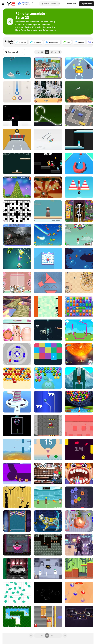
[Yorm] (79, 449)
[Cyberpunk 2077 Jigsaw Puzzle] (79, 545)
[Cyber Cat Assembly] (48, 521)
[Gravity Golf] (48, 593)
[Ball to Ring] (17, 92)
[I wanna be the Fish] (79, 259)
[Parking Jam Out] (79, 116)
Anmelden (71, 4)
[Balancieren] (52, 42)
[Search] (42, 4)
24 (52, 52)
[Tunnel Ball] (17, 354)
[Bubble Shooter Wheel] (79, 402)
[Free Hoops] (48, 211)
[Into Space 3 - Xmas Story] (79, 235)
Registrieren (86, 4)
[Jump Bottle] (79, 139)
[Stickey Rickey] (79, 354)
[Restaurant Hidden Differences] (48, 92)
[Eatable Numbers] (79, 593)
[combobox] (14, 52)
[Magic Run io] (48, 235)
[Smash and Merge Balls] (48, 187)
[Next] (89, 41)
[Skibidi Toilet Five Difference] (17, 235)
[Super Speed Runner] (17, 116)
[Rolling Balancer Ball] (17, 306)
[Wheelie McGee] (17, 139)
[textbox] (14, 52)
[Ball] (67, 42)
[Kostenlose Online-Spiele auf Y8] (11, 4)
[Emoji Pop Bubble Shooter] (17, 378)
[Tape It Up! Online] (48, 616)
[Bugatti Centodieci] (17, 569)
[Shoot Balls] (17, 402)
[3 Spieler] (36, 42)
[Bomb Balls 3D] (79, 187)
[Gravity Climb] (48, 306)
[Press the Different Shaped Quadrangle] (17, 593)
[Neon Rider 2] (48, 116)
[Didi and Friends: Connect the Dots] (79, 330)
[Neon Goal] (17, 426)
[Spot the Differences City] (48, 68)
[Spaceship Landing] (17, 187)
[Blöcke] (79, 42)
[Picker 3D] (79, 163)
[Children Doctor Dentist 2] (79, 473)
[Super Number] (79, 497)
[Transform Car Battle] (79, 68)
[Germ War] (17, 259)
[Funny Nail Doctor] (17, 330)
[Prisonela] (79, 616)
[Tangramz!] (48, 283)
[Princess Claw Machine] (17, 545)
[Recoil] (79, 426)
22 (42, 52)
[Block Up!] (48, 354)
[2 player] (21, 42)
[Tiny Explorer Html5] (48, 545)
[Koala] (17, 68)
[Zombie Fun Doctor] (79, 211)
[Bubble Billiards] (17, 521)
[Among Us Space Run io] (48, 163)
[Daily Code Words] (17, 211)
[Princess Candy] (79, 306)
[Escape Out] (17, 473)
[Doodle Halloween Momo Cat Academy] (48, 569)
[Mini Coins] (17, 616)
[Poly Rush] (17, 449)
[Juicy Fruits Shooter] (48, 378)
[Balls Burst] (48, 259)
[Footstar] (48, 497)
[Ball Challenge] (48, 330)
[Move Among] (48, 426)
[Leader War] (79, 283)
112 (59, 52)
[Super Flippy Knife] (79, 92)
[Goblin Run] (79, 569)
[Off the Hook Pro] (48, 139)
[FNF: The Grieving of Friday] (48, 473)
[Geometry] (48, 449)
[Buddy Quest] (79, 378)
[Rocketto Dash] (48, 402)
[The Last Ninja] (17, 497)
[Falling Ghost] (17, 163)
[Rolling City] (79, 521)
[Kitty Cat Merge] (17, 283)
